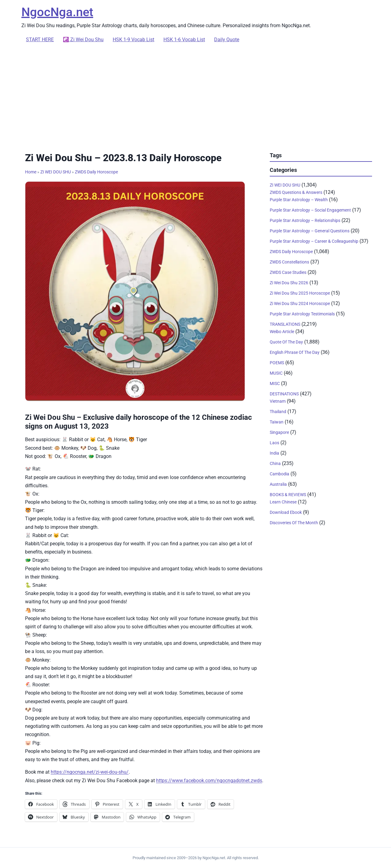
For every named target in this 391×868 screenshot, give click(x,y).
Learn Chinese (283, 502)
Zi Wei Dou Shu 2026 (289, 283)
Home (31, 172)
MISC (275, 383)
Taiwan (277, 422)
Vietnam (278, 401)
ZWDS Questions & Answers (296, 192)
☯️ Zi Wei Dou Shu (83, 40)
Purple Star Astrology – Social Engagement (310, 210)
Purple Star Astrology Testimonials (302, 314)
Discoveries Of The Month (294, 523)
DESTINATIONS (284, 394)
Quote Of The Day (286, 342)
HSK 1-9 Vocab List (133, 40)
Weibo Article (282, 332)
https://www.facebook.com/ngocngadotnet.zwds (209, 781)
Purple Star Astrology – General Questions (310, 231)
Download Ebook (286, 512)
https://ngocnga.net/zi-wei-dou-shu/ (90, 772)
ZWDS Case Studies (288, 272)
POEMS (277, 363)
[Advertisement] (195, 96)
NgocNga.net (57, 12)
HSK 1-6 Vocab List (184, 40)
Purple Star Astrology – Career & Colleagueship (314, 241)
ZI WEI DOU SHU (56, 172)
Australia (278, 484)
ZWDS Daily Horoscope (96, 172)
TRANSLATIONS (285, 324)
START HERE (40, 40)
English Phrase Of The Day (295, 352)
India (274, 453)
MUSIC (276, 373)
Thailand (278, 412)
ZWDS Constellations (289, 262)
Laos (274, 443)
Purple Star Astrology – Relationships (305, 220)
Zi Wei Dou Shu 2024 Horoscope (300, 303)
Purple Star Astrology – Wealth (299, 200)
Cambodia (280, 474)
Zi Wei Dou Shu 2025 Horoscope (300, 293)
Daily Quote (227, 40)
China (275, 463)
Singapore (279, 432)
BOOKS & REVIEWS (288, 495)
